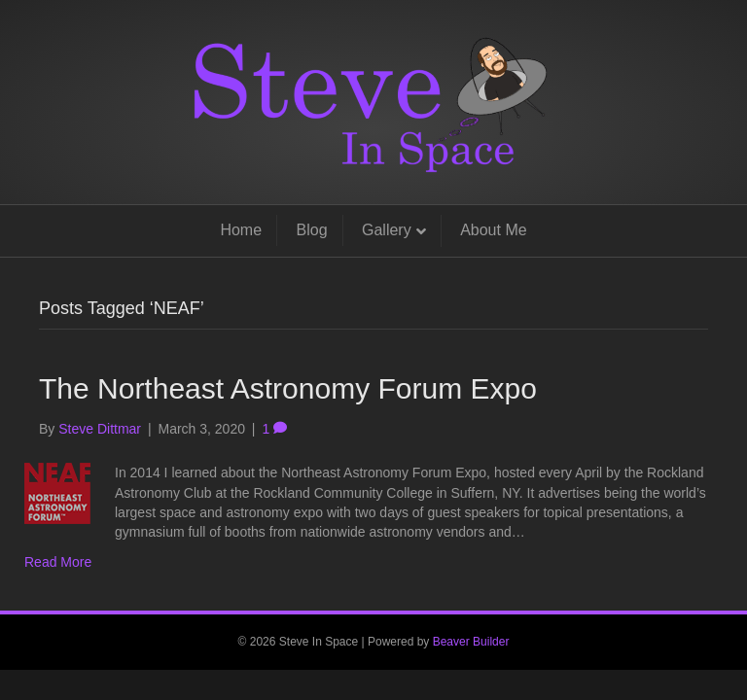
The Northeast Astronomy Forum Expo (288, 388)
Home (241, 230)
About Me (493, 230)
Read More (58, 562)
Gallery (387, 230)
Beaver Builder (471, 642)
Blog (312, 230)
